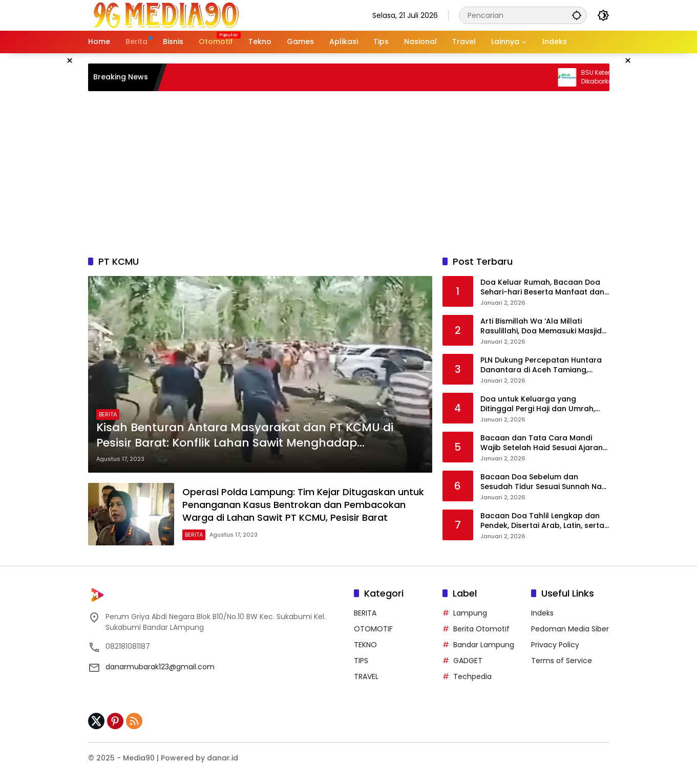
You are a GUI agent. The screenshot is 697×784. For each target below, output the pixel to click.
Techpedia (472, 676)
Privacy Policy (555, 645)
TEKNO (365, 645)
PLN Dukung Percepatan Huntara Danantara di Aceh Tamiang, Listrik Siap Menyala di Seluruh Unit (544, 365)
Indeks (542, 613)
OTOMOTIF (373, 629)
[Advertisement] (349, 173)
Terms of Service (562, 661)
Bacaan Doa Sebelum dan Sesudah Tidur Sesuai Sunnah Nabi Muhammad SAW (544, 482)
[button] (577, 15)
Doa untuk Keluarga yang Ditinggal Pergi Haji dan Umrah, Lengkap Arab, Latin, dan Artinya (541, 404)
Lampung (470, 613)
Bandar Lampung (484, 645)
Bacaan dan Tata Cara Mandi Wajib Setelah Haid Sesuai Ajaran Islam (542, 443)
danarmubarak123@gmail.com (160, 667)
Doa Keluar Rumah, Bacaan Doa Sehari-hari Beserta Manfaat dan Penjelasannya (542, 288)
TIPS (361, 661)
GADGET (468, 661)
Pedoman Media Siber (570, 629)
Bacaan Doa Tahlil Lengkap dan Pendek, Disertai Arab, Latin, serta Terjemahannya (542, 521)
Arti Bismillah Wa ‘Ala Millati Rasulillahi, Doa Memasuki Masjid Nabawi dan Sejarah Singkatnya (541, 326)
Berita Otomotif (481, 629)
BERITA (108, 414)
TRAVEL (366, 676)
